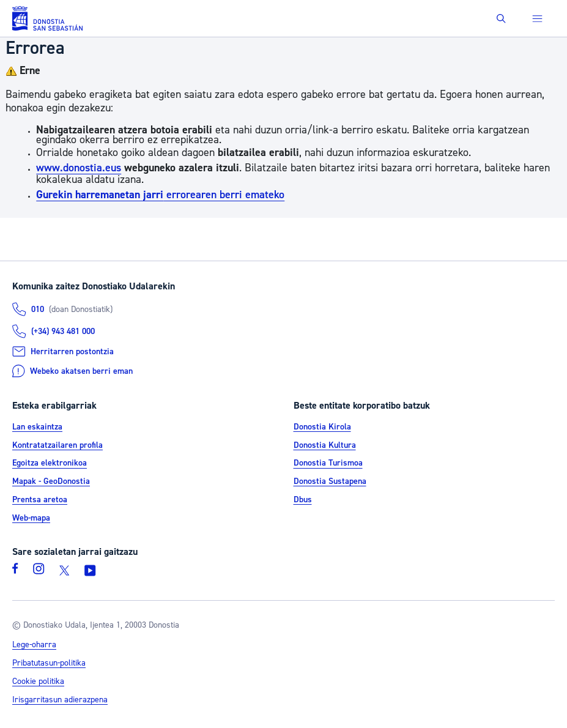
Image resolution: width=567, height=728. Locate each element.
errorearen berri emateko (160, 195)
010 (38, 310)
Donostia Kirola (322, 427)
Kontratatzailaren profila (57, 445)
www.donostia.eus (79, 168)
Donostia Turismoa (328, 464)
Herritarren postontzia (72, 352)
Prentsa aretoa (40, 500)
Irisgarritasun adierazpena (60, 700)
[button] (501, 19)
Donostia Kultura (325, 445)
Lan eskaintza (37, 427)
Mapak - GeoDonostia (51, 481)
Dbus (303, 500)
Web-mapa (31, 518)
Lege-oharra (34, 645)
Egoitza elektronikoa (50, 464)
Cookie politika (38, 682)
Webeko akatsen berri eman (81, 371)
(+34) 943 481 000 (63, 332)
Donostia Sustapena (330, 481)
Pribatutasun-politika (49, 663)
